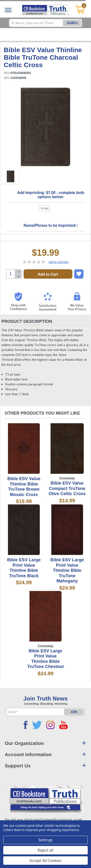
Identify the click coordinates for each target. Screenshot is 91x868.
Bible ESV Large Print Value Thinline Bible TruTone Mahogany (67, 570)
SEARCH (72, 23)
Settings (45, 840)
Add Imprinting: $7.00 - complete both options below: (51, 195)
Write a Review (58, 262)
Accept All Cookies (46, 861)
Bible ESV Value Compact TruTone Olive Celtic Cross (67, 488)
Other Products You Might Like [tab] (42, 413)
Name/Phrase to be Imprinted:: (51, 225)
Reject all (45, 850)
